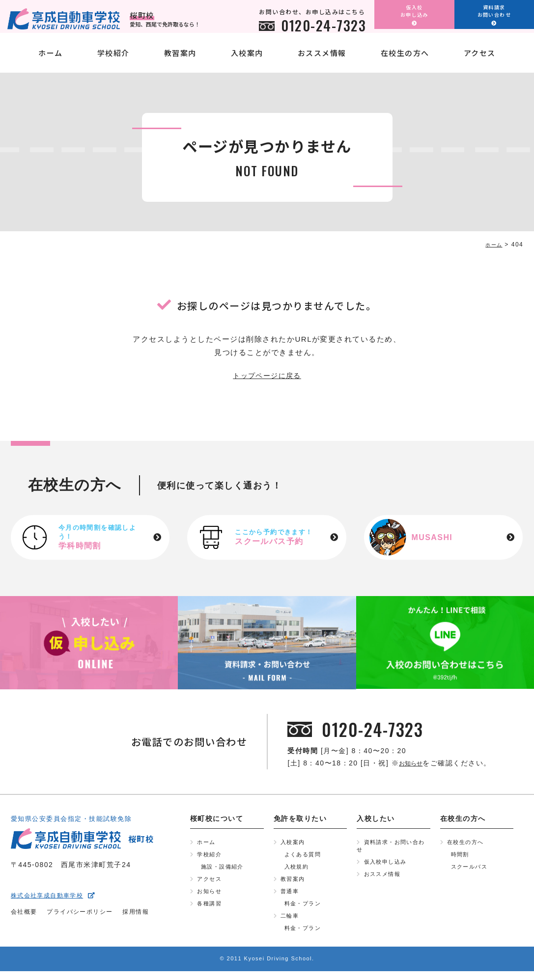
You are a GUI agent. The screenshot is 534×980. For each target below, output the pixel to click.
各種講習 (210, 910)
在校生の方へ (405, 60)
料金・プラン (304, 910)
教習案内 (180, 60)
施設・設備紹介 (224, 870)
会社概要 (26, 914)
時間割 (461, 857)
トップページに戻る (267, 376)
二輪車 (291, 923)
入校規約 (298, 870)
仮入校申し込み (387, 865)
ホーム (51, 60)
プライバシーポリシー (89, 914)
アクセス (480, 60)
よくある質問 (304, 857)
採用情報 (152, 914)
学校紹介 (113, 60)
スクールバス (471, 870)
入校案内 (247, 60)
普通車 (291, 897)
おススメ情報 (322, 60)
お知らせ (414, 764)
